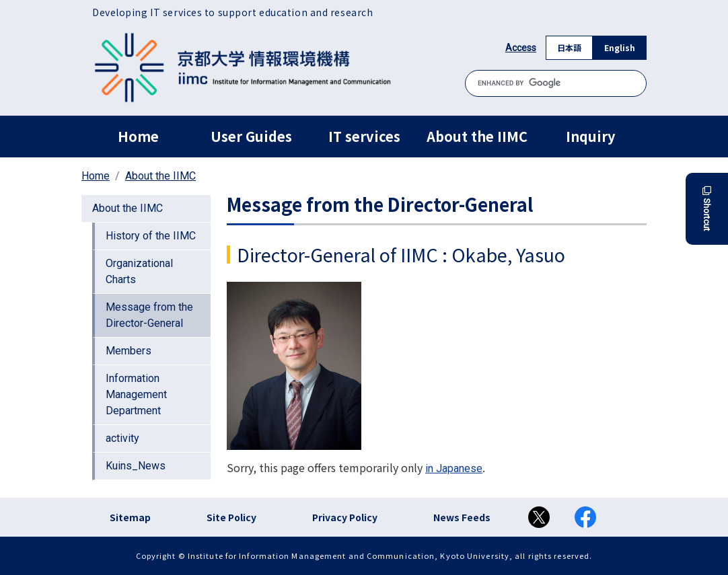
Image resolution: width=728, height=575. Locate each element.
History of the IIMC (151, 236)
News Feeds (462, 517)
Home (138, 136)
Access (521, 48)
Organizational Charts (139, 271)
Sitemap (130, 517)
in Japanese (454, 468)
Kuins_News (136, 466)
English (620, 47)
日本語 (569, 47)
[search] (556, 83)
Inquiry (590, 136)
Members (129, 351)
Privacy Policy (345, 517)
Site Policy (231, 517)
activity (122, 438)
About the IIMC (477, 136)
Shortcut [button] (707, 209)
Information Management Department (136, 394)
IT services (364, 136)
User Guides (251, 136)
